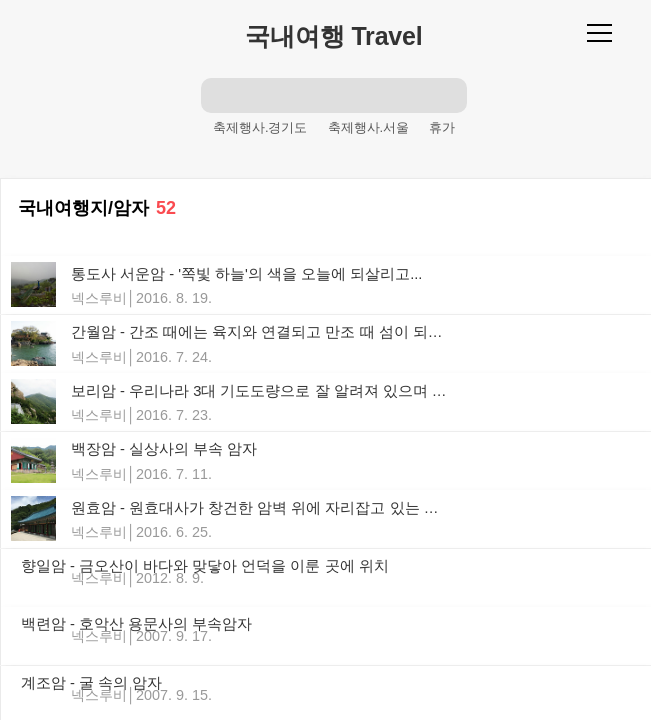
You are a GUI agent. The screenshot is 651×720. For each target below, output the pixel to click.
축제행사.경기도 (260, 127)
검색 (219, 95)
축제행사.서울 (369, 127)
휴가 (442, 127)
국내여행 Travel (333, 36)
